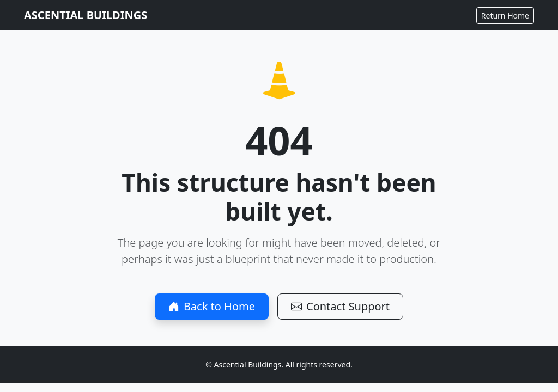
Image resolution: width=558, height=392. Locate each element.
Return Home (505, 16)
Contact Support (340, 306)
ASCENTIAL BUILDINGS (86, 15)
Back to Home (212, 306)
